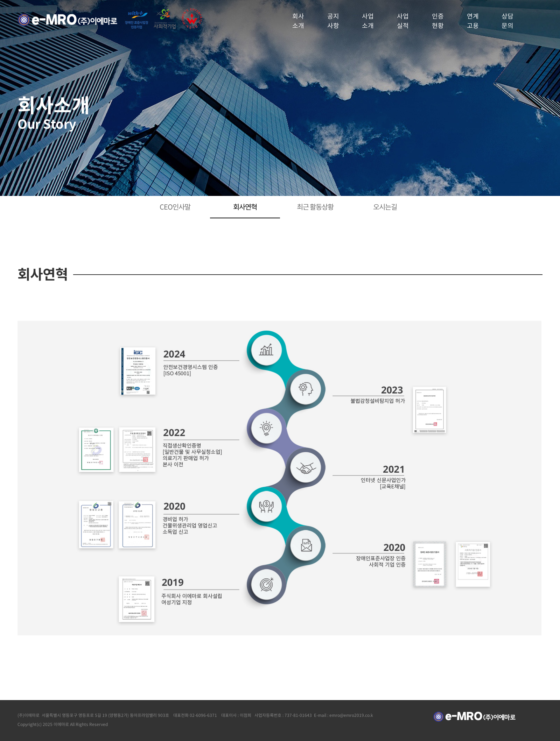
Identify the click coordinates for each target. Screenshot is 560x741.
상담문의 (507, 21)
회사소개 (298, 21)
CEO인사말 (175, 207)
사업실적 (403, 21)
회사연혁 (245, 207)
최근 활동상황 (315, 207)
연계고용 (473, 21)
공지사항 (333, 21)
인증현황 (438, 21)
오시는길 (385, 207)
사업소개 (368, 21)
